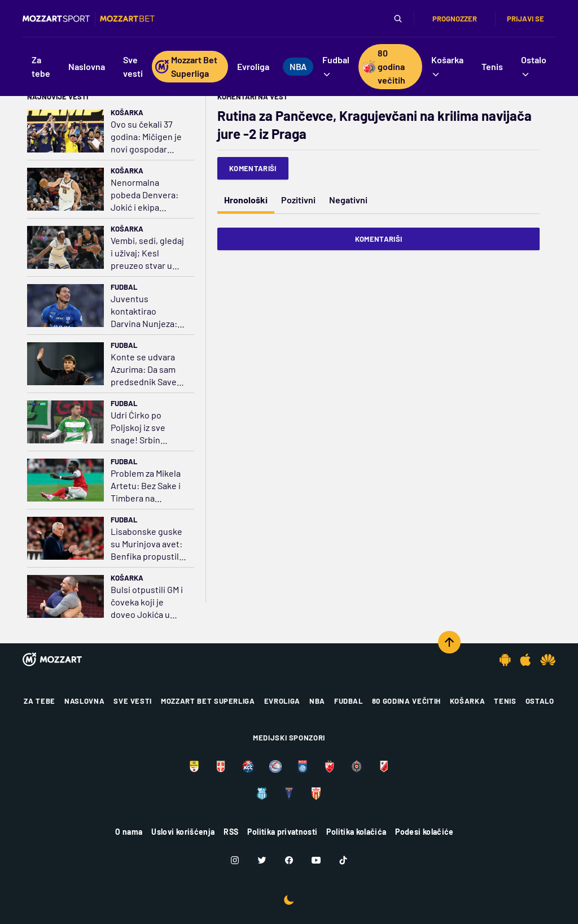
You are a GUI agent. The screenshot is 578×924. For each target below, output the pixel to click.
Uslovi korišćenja (183, 832)
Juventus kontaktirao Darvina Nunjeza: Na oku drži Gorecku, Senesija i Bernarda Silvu (148, 311)
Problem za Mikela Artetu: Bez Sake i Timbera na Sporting (146, 486)
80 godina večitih (406, 701)
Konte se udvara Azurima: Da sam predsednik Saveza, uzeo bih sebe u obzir (149, 370)
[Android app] (505, 660)
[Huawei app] (548, 660)
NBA (317, 701)
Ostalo (540, 701)
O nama (129, 832)
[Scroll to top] (449, 642)
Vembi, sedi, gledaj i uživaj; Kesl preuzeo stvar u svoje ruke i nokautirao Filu (147, 253)
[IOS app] (526, 660)
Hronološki (246, 200)
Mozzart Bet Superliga (208, 701)
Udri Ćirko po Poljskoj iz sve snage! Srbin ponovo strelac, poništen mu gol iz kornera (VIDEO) (146, 428)
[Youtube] (316, 860)
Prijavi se (526, 19)
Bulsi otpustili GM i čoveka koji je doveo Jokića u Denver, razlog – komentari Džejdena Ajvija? (147, 602)
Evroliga (282, 701)
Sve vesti (133, 701)
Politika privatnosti (282, 832)
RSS (231, 832)
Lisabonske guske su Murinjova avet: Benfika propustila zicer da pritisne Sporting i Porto (147, 544)
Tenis (505, 701)
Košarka (127, 112)
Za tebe (40, 701)
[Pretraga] (398, 19)
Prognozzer (455, 19)
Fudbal (124, 287)
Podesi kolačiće (424, 832)
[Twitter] (262, 860)
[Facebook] (289, 860)
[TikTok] (343, 860)
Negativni (348, 200)
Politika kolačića (356, 832)
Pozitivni (298, 200)
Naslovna (84, 701)
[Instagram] (235, 860)
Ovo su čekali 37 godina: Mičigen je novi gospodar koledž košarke (146, 137)
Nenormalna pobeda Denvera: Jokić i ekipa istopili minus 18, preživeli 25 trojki (144, 195)
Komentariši (253, 168)
